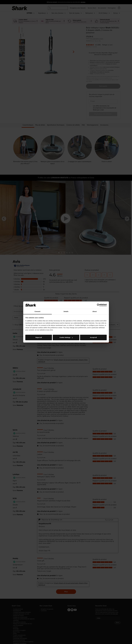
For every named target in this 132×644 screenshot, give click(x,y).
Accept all (93, 337)
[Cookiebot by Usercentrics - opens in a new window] (98, 305)
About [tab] (95, 311)
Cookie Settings (66, 337)
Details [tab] (66, 311)
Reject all (39, 337)
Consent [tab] (37, 311)
